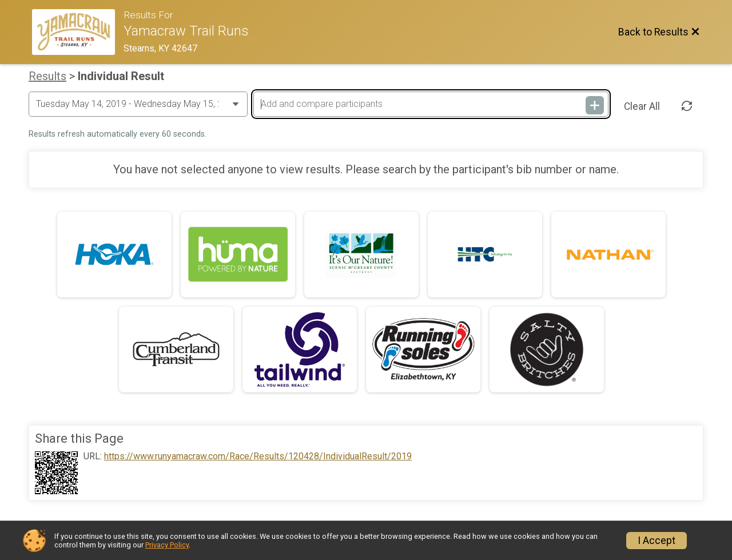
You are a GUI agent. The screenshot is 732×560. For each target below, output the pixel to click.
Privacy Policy (167, 545)
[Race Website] (78, 32)
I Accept (657, 541)
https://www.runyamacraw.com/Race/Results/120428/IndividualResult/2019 (258, 456)
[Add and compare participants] (431, 104)
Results (47, 76)
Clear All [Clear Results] (642, 106)
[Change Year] (138, 104)
